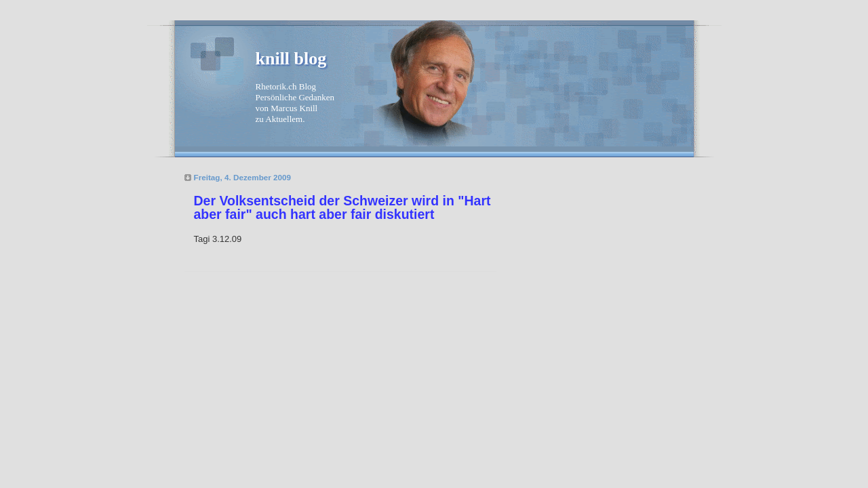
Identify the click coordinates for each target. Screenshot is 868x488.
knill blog (291, 59)
